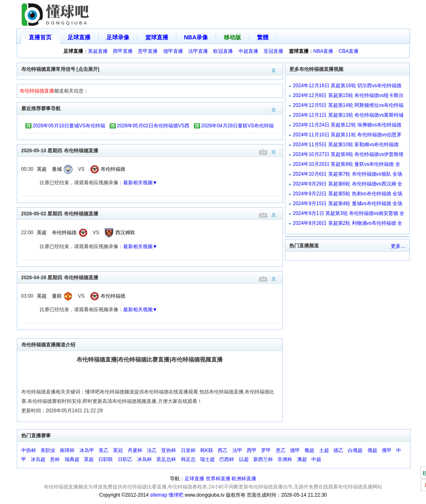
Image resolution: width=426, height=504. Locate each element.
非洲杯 (285, 459)
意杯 (55, 459)
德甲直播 (173, 51)
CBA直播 (349, 51)
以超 (244, 459)
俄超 (372, 450)
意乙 (281, 450)
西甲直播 (123, 51)
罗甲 (266, 450)
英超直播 (98, 51)
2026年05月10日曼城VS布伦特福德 (69, 127)
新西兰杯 (263, 459)
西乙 (223, 450)
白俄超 (355, 450)
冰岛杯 (144, 459)
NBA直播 (323, 51)
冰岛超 (38, 459)
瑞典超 (72, 459)
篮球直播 (157, 37)
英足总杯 (166, 459)
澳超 (302, 459)
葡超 (309, 450)
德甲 (295, 450)
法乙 (152, 450)
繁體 (263, 37)
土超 (324, 450)
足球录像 (118, 37)
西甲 (252, 450)
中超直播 (248, 51)
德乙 (338, 450)
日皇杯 (188, 450)
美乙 (104, 450)
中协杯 (29, 450)
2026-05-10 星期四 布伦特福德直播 (152, 150)
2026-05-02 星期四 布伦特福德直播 (152, 213)
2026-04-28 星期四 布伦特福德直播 (152, 277)
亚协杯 (169, 450)
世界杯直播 (218, 479)
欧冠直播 (223, 51)
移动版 (232, 37)
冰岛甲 (87, 450)
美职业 (48, 450)
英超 (42, 169)
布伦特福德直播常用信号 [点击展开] (152, 69)
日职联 (106, 459)
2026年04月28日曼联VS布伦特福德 (238, 127)
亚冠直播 (273, 51)
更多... (398, 246)
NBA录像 (196, 37)
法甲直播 (198, 51)
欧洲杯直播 (244, 479)
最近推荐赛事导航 (152, 108)
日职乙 (125, 459)
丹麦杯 (135, 450)
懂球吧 (176, 495)
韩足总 (188, 459)
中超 (316, 459)
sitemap (159, 495)
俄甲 (387, 450)
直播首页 (40, 37)
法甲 (237, 450)
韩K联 (207, 450)
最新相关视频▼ (140, 183)
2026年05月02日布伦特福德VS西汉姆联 (153, 127)
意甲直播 (148, 51)
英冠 (118, 450)
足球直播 (79, 37)
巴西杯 (227, 459)
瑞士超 (207, 459)
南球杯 (67, 450)
